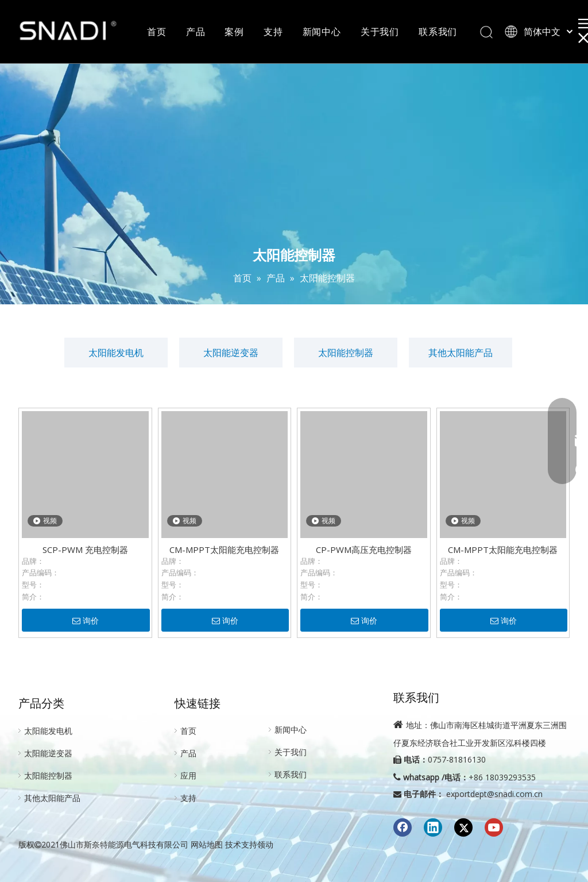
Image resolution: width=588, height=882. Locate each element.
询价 (86, 621)
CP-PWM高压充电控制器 (364, 550)
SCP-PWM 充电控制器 (85, 550)
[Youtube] (494, 827)
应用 (188, 775)
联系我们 (438, 32)
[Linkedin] (433, 827)
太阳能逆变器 (231, 353)
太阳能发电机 (116, 353)
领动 (265, 844)
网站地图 (207, 844)
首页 (157, 32)
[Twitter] (463, 827)
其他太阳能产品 (461, 353)
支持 (273, 32)
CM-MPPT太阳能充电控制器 (224, 550)
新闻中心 (322, 32)
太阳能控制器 (346, 353)
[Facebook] (403, 827)
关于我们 (380, 32)
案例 (234, 32)
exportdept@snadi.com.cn (494, 794)
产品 (196, 32)
